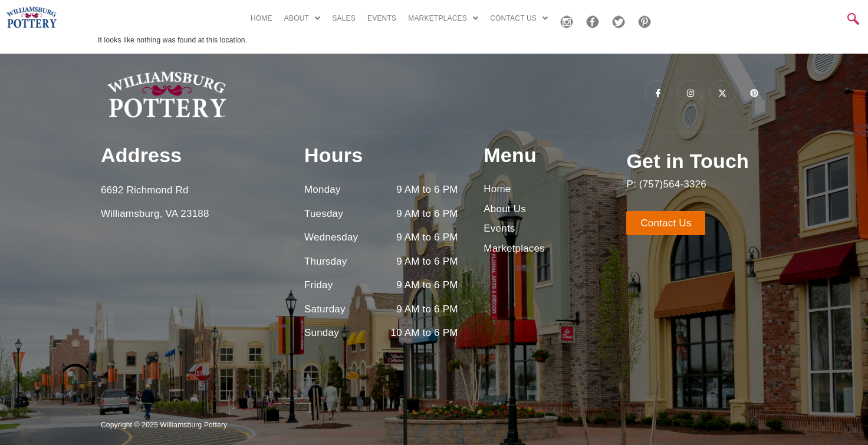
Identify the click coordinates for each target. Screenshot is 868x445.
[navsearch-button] (853, 20)
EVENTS (382, 18)
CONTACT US (519, 18)
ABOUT (303, 18)
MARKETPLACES (443, 18)
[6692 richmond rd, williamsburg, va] (194, 317)
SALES (344, 18)
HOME (262, 18)
